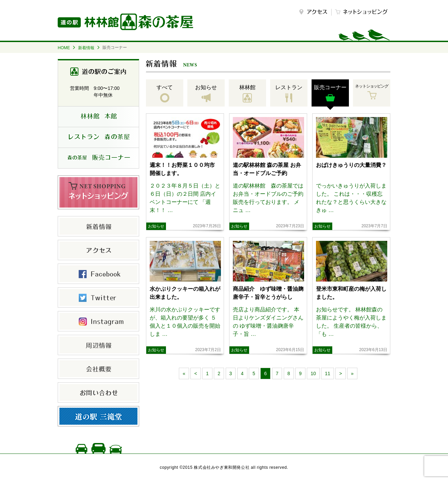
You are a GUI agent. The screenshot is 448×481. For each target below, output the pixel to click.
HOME (64, 48)
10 (313, 373)
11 (328, 373)
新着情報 (86, 48)
